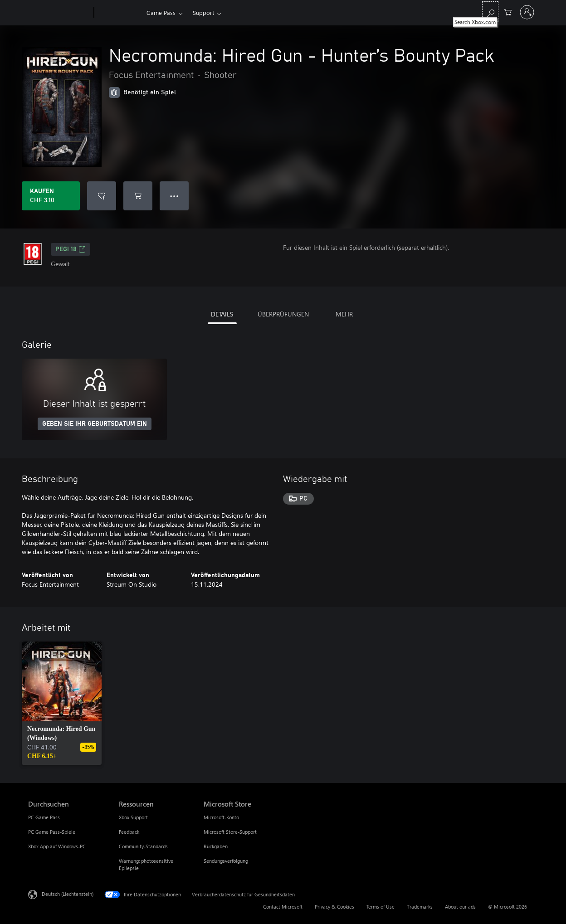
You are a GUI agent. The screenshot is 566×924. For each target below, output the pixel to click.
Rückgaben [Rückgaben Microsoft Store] (216, 846)
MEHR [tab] (344, 314)
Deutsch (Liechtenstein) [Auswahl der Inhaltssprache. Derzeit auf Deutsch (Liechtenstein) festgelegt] (68, 894)
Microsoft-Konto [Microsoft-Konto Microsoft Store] (221, 817)
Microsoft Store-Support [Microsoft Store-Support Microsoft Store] (230, 832)
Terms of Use (381, 907)
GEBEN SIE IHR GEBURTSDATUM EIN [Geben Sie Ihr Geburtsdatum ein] (95, 424)
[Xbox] (119, 13)
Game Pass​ (161, 12)
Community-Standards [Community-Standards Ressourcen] (143, 846)
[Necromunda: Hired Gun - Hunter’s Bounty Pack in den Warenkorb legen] (138, 196)
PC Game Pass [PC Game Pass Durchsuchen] (44, 817)
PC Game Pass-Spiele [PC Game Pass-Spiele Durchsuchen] (52, 832)
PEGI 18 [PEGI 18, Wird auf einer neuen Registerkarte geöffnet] (71, 249)
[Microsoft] (59, 13)
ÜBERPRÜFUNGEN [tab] (283, 314)
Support (203, 12)
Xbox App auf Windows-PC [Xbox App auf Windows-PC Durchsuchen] (57, 846)
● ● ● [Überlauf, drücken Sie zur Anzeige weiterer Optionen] (174, 196)
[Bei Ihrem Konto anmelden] (527, 12)
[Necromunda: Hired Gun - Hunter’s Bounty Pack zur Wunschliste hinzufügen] (102, 196)
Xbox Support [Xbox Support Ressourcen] (133, 817)
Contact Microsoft (283, 907)
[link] (62, 703)
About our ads (460, 907)
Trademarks (420, 907)
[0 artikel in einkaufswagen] (508, 12)
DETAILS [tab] (222, 314)
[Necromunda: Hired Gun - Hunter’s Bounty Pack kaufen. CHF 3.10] (51, 196)
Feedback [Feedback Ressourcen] (129, 832)
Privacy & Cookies (334, 907)
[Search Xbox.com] (490, 12)
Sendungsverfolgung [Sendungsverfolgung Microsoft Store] (226, 861)
